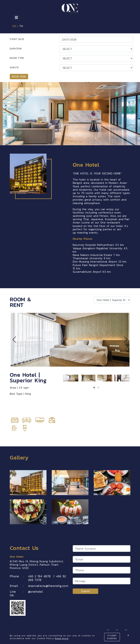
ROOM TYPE (17, 58)
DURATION (16, 49)
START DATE (17, 39)
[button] (94, 388)
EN (14, 26)
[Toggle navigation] (16, 18)
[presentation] (14, 340)
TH (21, 26)
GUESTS (14, 67)
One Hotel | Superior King (28, 378)
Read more (62, 638)
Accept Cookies (112, 637)
